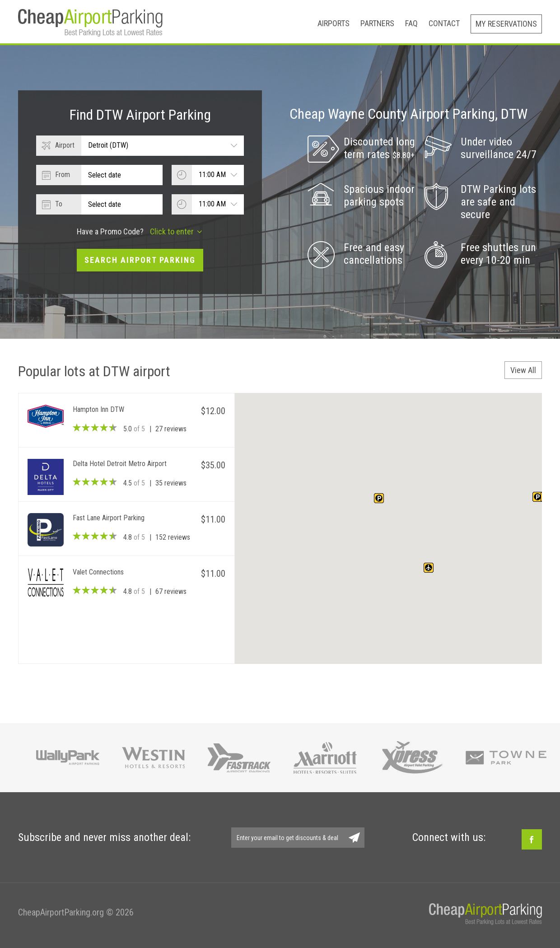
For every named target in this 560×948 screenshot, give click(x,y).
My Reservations (506, 24)
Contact (444, 23)
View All (523, 370)
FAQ (411, 23)
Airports (334, 23)
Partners (377, 23)
